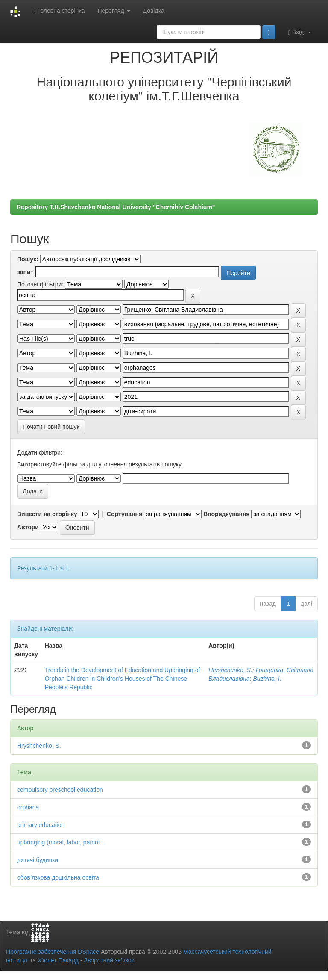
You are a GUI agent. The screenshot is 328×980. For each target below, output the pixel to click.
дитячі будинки (38, 860)
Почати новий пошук (51, 427)
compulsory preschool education (60, 790)
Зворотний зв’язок (109, 960)
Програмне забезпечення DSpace (53, 952)
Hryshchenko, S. (230, 670)
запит (25, 272)
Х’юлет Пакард (58, 960)
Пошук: (28, 259)
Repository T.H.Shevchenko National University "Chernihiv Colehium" (116, 207)
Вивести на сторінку (47, 514)
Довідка (154, 11)
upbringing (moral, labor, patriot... (61, 842)
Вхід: (300, 32)
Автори (28, 527)
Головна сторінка (59, 11)
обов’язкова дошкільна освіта (58, 877)
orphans (28, 807)
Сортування (124, 514)
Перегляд (114, 11)
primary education (41, 825)
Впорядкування (227, 514)
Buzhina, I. (267, 679)
